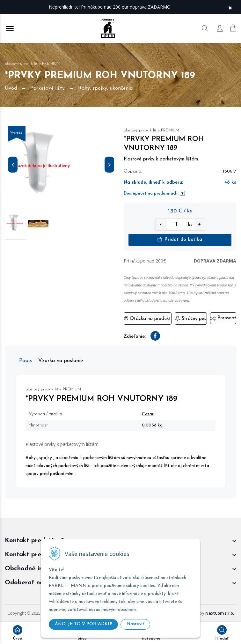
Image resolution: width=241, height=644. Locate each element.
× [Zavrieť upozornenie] (230, 7)
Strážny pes (191, 318)
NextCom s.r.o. (220, 613)
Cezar (148, 414)
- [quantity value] (161, 224)
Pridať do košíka (180, 239)
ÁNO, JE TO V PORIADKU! (83, 624)
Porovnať (223, 318)
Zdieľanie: (135, 337)
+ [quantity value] (199, 224)
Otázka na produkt (147, 318)
